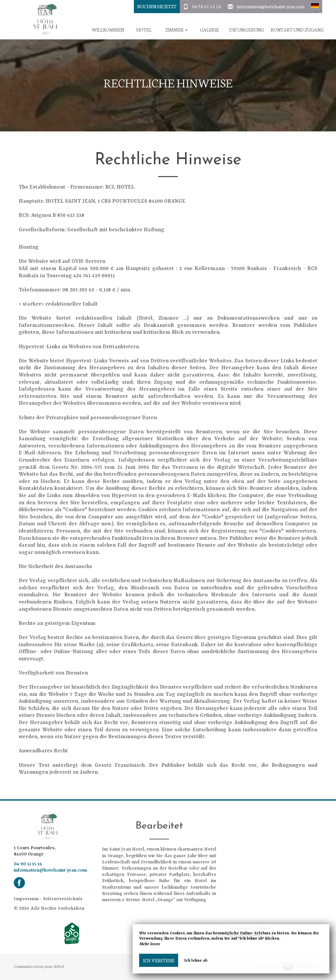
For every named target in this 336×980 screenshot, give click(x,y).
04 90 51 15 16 (207, 6)
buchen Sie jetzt (157, 6)
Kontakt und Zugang (297, 30)
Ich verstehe (159, 960)
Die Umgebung (247, 30)
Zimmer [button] (177, 30)
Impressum (26, 898)
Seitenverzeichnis (63, 898)
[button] (315, 7)
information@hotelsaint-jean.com (271, 6)
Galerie (209, 30)
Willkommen (108, 30)
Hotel (144, 30)
